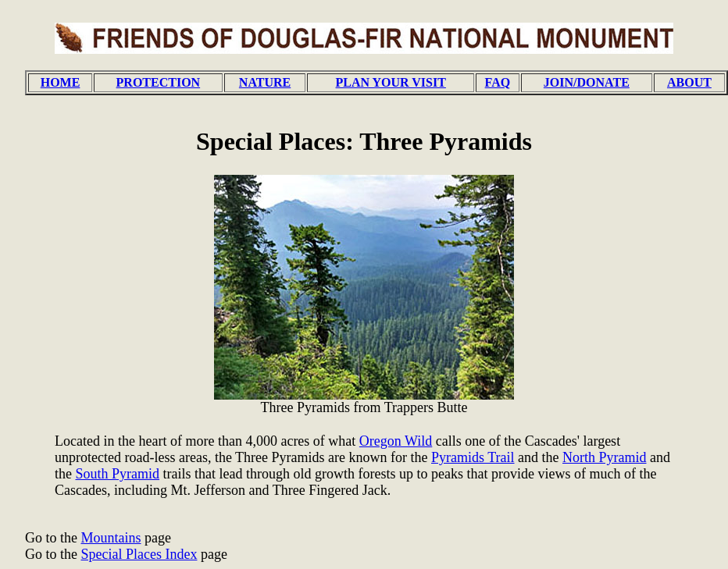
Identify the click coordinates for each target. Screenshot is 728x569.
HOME (61, 82)
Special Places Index (139, 554)
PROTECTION (159, 82)
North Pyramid (605, 457)
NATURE (265, 82)
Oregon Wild (396, 441)
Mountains (111, 538)
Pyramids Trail (473, 457)
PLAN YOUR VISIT (391, 82)
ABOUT (689, 82)
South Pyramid (118, 474)
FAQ (498, 82)
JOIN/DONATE (587, 82)
